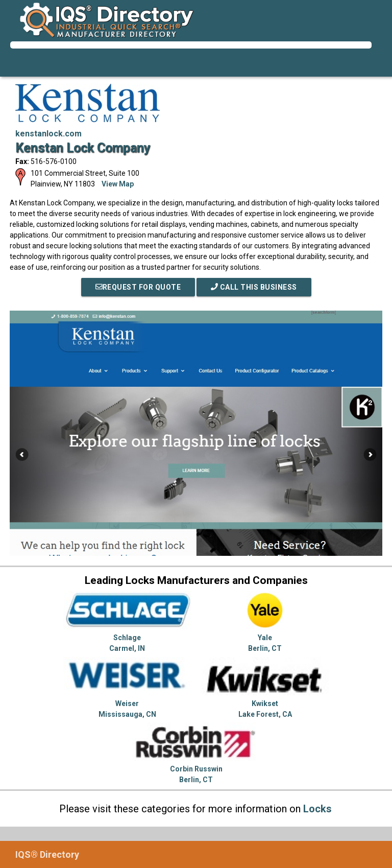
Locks (317, 809)
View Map (118, 184)
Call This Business (254, 287)
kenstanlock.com (48, 134)
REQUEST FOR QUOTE (138, 287)
